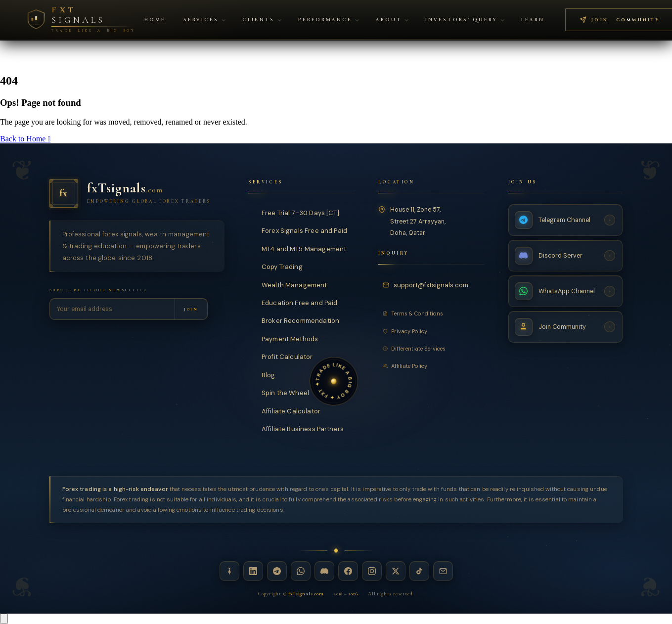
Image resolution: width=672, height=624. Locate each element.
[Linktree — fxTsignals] (229, 571)
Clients (262, 20)
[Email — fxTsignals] (443, 571)
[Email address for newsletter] (112, 309)
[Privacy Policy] (431, 331)
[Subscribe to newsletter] (191, 309)
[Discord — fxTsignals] (324, 571)
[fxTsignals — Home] (137, 193)
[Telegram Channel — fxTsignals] (566, 220)
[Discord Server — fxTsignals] (566, 255)
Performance (329, 20)
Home (155, 20)
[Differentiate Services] (431, 348)
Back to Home (25, 139)
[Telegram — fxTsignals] (277, 571)
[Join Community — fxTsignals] (566, 326)
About (392, 20)
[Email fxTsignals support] (427, 285)
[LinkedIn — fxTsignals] (253, 571)
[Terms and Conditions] (431, 313)
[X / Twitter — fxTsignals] (396, 571)
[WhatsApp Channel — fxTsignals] (566, 291)
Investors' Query (465, 20)
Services (204, 20)
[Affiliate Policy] (431, 365)
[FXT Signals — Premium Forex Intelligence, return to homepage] (81, 20)
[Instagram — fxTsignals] (372, 571)
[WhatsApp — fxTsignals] (301, 571)
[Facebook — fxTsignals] (348, 571)
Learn (533, 20)
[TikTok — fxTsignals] (419, 571)
